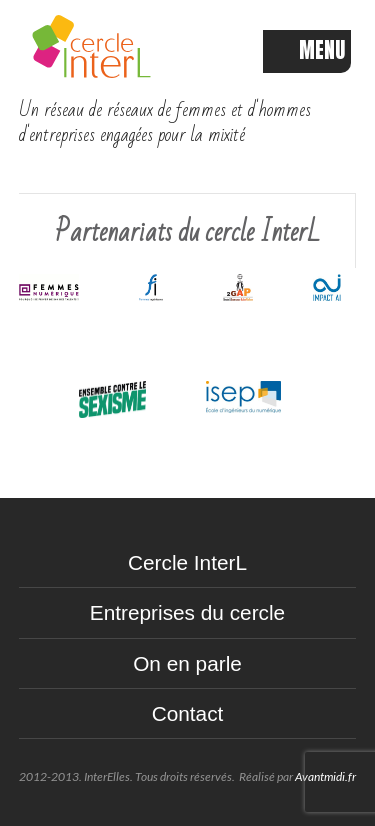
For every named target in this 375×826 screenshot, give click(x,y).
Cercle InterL (187, 562)
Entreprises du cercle (187, 612)
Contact (188, 713)
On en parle (187, 663)
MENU (307, 50)
